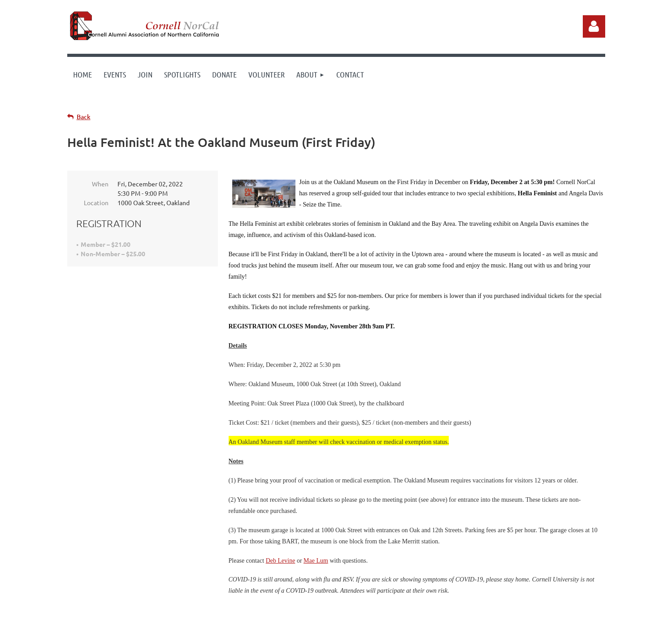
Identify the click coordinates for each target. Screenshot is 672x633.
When (100, 184)
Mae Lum (316, 561)
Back (84, 117)
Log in (594, 26)
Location (96, 202)
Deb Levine (281, 561)
